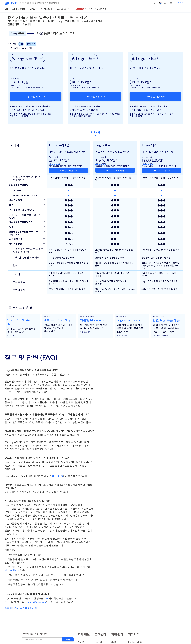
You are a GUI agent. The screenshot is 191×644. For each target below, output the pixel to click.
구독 (68, 639)
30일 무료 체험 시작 (36, 97)
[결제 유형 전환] (21, 44)
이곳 (46, 598)
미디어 (14, 274)
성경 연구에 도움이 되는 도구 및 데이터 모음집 (25, 251)
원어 (13, 265)
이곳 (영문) (57, 476)
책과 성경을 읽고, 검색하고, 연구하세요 (24, 179)
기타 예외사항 (12, 570)
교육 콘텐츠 (16, 282)
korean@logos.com (36, 602)
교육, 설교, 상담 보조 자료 (24, 257)
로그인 (180, 3)
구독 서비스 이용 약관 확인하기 (21, 608)
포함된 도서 (16, 290)
